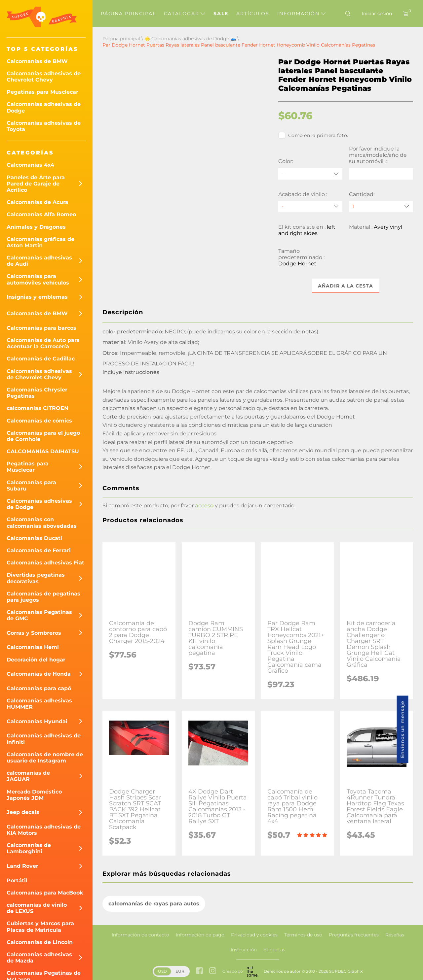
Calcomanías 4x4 (30, 165)
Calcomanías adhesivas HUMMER (39, 704)
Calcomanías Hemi (33, 647)
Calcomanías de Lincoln (40, 942)
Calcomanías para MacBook (45, 893)
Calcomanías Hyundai (37, 721)
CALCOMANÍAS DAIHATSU (43, 451)
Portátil (17, 880)
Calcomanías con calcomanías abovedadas (42, 523)
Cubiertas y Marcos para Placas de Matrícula (40, 927)
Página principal (128, 14)
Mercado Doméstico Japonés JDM (34, 795)
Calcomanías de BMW (37, 61)
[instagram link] (213, 971)
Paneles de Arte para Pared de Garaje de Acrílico (36, 184)
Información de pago (200, 935)
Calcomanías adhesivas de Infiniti (44, 739)
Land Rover (22, 866)
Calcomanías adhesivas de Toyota (44, 126)
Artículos (253, 14)
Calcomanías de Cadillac (41, 359)
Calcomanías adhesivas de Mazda (39, 958)
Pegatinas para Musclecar (42, 92)
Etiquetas (274, 950)
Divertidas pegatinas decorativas (36, 578)
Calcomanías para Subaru (31, 486)
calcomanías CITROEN (38, 408)
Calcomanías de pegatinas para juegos (43, 597)
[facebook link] (199, 971)
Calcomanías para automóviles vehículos (38, 279)
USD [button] (162, 971)
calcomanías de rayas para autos (154, 904)
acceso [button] (204, 506)
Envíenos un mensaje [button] (403, 729)
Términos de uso (303, 935)
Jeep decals (23, 812)
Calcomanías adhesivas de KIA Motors (44, 830)
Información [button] (301, 14)
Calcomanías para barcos (41, 328)
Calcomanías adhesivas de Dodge (44, 107)
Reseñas (395, 935)
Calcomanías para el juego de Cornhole (43, 436)
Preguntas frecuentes (354, 935)
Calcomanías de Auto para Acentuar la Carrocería (43, 343)
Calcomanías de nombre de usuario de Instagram (45, 758)
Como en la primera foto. (313, 135)
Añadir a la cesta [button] (346, 286)
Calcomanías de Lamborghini (29, 848)
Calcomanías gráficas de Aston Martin (40, 242)
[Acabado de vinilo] (310, 206)
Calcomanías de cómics (39, 421)
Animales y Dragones (36, 227)
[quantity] (381, 206)
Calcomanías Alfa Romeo (41, 214)
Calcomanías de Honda (39, 674)
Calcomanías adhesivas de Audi (39, 261)
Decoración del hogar (36, 660)
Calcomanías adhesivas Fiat (45, 563)
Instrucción (244, 950)
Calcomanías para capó (39, 688)
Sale (221, 14)
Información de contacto (140, 935)
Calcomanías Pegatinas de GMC (39, 615)
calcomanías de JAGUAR (28, 776)
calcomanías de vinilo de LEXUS (37, 908)
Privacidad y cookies (254, 935)
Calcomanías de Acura (38, 202)
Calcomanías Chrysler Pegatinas (37, 393)
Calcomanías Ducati (34, 538)
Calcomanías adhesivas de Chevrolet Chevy (44, 77)
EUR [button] (180, 971)
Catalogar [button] (185, 14)
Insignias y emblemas (37, 297)
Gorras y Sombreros (34, 633)
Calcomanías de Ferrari (39, 550)
